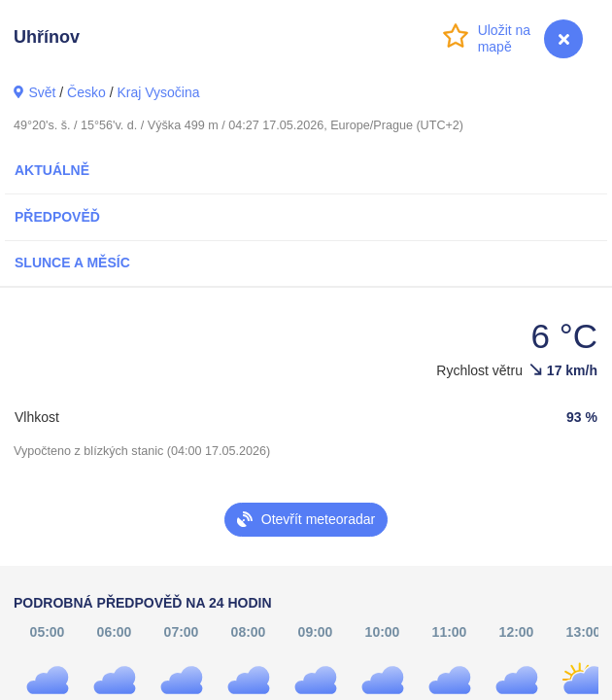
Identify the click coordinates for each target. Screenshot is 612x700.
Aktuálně (52, 170)
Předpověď (57, 217)
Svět (42, 92)
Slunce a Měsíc (72, 262)
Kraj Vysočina (158, 92)
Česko (86, 92)
